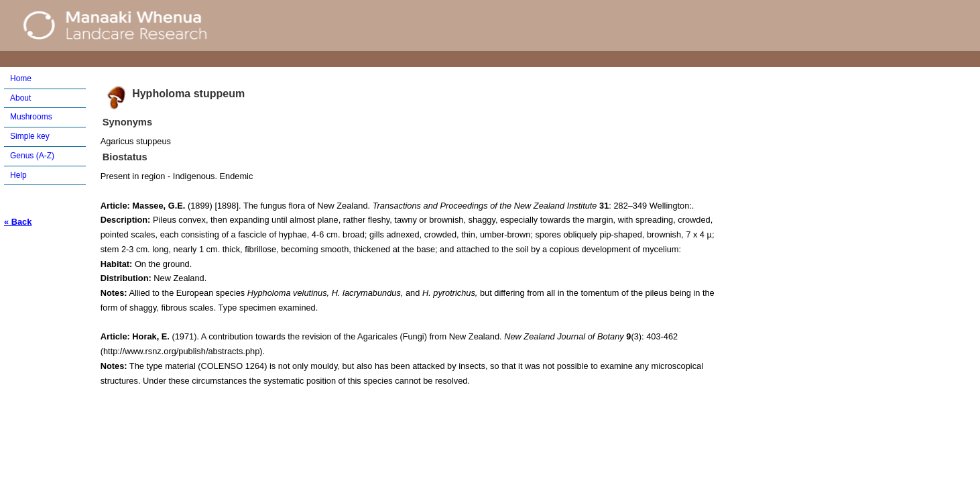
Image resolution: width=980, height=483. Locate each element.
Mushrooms (31, 117)
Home (21, 78)
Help (18, 175)
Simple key (30, 136)
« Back (18, 222)
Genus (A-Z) (32, 156)
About (20, 98)
